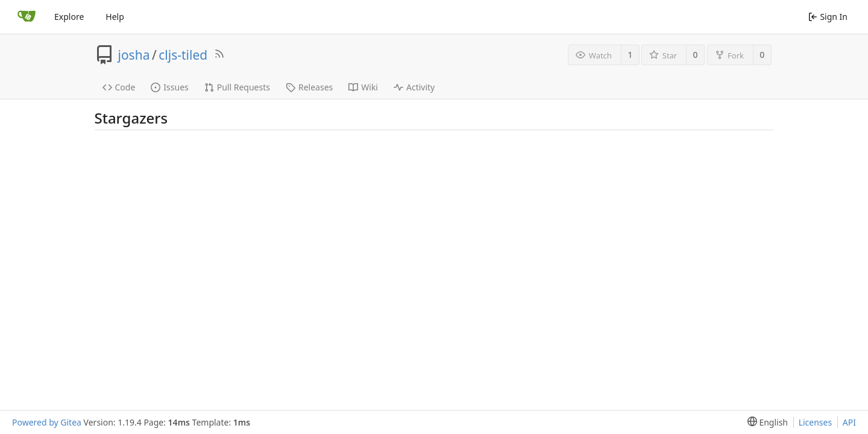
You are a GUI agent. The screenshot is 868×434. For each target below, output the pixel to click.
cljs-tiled (183, 55)
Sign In (828, 17)
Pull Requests (237, 87)
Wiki (363, 87)
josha (134, 55)
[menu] (765, 422)
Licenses (816, 422)
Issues (169, 87)
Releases (309, 87)
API (849, 422)
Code (119, 87)
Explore (69, 17)
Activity (414, 87)
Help (115, 17)
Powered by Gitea (47, 422)
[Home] (27, 17)
